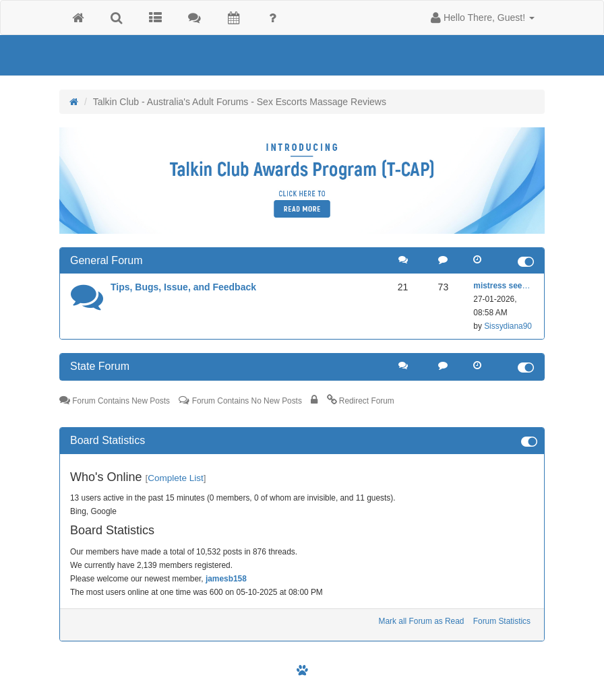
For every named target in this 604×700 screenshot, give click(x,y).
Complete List (176, 478)
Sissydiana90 (508, 326)
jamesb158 (226, 579)
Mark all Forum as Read (422, 621)
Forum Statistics (502, 621)
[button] (483, 18)
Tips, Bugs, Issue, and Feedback (183, 287)
